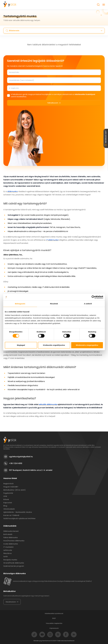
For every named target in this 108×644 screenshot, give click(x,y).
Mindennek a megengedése (87, 345)
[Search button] (98, 5)
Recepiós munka (10, 560)
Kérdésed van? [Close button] (106, 138)
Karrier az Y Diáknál (11, 515)
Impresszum (54, 628)
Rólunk (6, 499)
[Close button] (104, 5)
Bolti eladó (8, 534)
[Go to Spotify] (58, 634)
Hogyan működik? (11, 487)
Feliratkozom (54, 103)
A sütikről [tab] (88, 304)
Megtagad (21, 345)
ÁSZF (54, 618)
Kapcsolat (8, 503)
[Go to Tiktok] (34, 634)
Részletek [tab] (54, 304)
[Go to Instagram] (50, 634)
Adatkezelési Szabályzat (85, 94)
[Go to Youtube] (42, 634)
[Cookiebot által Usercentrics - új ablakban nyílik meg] (93, 297)
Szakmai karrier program (14, 566)
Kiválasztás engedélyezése (54, 345)
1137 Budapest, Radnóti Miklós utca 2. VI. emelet (28, 470)
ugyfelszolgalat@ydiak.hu (18, 457)
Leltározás (8, 550)
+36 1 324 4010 (13, 463)
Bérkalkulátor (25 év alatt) (14, 490)
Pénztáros (8, 553)
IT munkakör (9, 547)
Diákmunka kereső (11, 531)
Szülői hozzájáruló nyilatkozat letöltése (19, 518)
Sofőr (6, 557)
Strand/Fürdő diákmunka (14, 563)
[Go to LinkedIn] (74, 634)
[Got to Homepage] (10, 4)
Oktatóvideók (9, 509)
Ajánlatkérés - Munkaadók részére (18, 512)
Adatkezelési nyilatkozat (54, 613)
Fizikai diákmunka (11, 538)
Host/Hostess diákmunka (14, 541)
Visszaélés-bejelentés (54, 623)
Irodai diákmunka (11, 544)
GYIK (5, 496)
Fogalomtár (8, 493)
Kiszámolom (12, 602)
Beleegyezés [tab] (20, 304)
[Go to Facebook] (66, 634)
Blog (5, 506)
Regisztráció (8, 484)
